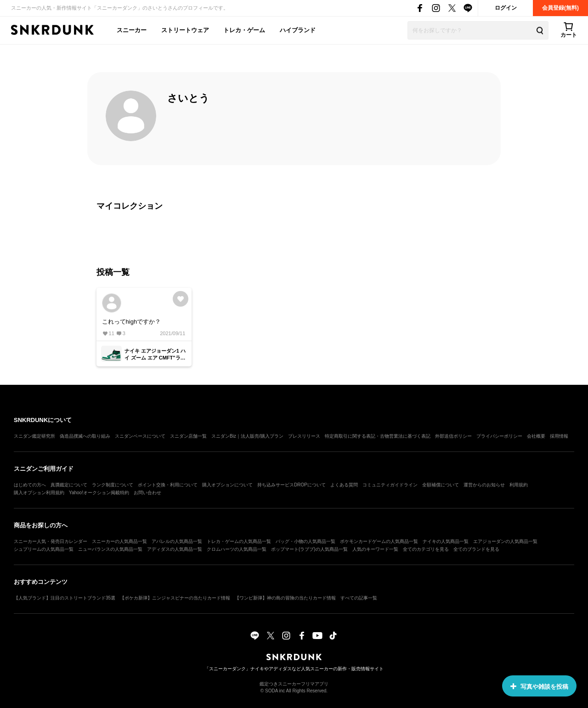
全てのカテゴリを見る (426, 549)
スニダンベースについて (140, 436)
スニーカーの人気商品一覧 (119, 541)
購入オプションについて (227, 485)
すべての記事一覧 (359, 598)
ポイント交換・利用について (168, 485)
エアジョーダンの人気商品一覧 (505, 541)
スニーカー (132, 30)
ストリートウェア (185, 30)
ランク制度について (113, 485)
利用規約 (519, 485)
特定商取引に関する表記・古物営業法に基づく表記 (378, 436)
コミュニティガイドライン (390, 485)
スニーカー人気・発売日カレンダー (51, 541)
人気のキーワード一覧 (375, 549)
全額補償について (441, 485)
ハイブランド (298, 30)
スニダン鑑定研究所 (34, 436)
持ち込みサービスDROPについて (291, 485)
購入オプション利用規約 (39, 493)
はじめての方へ (30, 485)
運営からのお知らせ (484, 485)
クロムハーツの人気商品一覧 (237, 549)
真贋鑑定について (69, 485)
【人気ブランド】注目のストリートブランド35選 (65, 598)
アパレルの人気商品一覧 (177, 541)
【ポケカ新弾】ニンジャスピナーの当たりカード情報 (175, 598)
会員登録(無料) (560, 8)
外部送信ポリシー (453, 436)
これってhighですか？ (132, 322)
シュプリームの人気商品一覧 (44, 549)
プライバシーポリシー (499, 436)
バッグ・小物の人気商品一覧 (305, 541)
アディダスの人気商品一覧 (175, 549)
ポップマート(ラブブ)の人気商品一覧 (309, 549)
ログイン (506, 8)
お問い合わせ (147, 493)
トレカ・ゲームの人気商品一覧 (239, 541)
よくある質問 (344, 485)
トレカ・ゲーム (244, 30)
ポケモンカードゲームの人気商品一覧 (379, 541)
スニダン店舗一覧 (188, 436)
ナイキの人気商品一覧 (446, 541)
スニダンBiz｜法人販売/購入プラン (247, 436)
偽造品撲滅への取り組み (85, 436)
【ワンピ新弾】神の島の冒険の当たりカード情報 (285, 598)
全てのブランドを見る (476, 549)
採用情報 (559, 436)
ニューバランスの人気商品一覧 (110, 549)
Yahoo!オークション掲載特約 (99, 493)
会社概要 (536, 436)
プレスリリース (304, 436)
